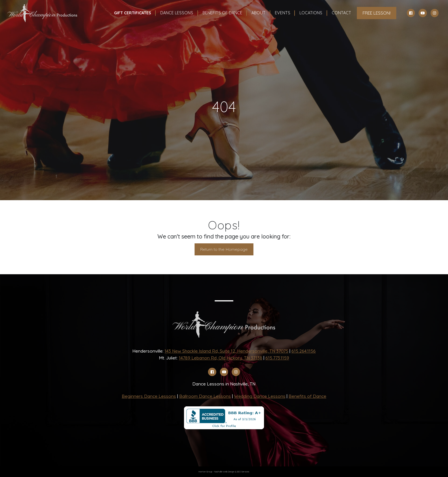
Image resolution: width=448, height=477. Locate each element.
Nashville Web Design (224, 472)
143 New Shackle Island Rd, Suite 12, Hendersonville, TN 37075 (226, 351)
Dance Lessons (177, 13)
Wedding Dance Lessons (260, 396)
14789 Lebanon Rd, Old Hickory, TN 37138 (221, 358)
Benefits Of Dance (222, 13)
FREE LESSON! (377, 13)
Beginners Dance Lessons (149, 396)
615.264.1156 (304, 351)
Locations (311, 13)
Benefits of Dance (307, 396)
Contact (341, 13)
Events (283, 13)
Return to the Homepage (224, 249)
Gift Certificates (133, 13)
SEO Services (243, 472)
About (258, 13)
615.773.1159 (277, 358)
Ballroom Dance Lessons (205, 396)
